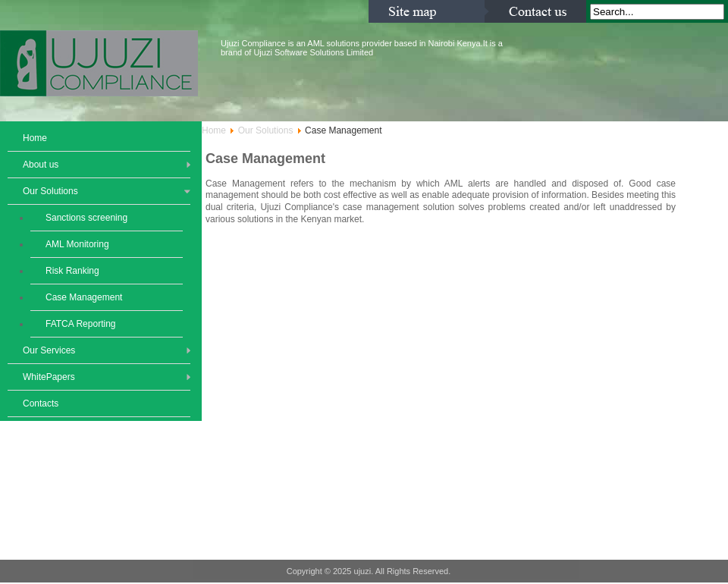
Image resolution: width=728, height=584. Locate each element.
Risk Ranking (72, 271)
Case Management (84, 297)
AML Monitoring (77, 244)
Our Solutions (50, 191)
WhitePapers (49, 377)
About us (41, 165)
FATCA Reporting (80, 324)
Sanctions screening (86, 218)
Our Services (49, 350)
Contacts (41, 403)
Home (35, 138)
